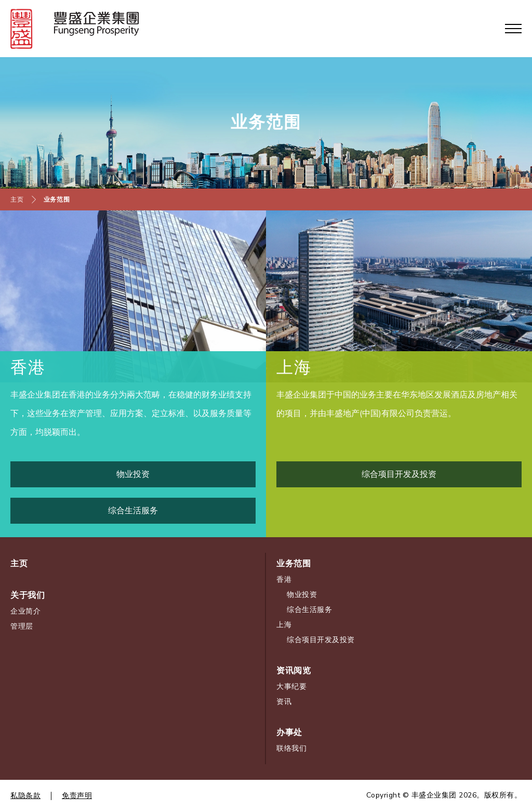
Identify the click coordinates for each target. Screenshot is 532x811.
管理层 (22, 626)
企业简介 (25, 611)
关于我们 (28, 595)
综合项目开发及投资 (321, 640)
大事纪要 (291, 687)
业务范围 (57, 200)
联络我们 (291, 748)
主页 (17, 200)
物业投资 (302, 595)
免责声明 (77, 796)
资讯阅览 (294, 671)
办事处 (289, 733)
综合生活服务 (309, 610)
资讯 (284, 702)
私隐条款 (25, 796)
